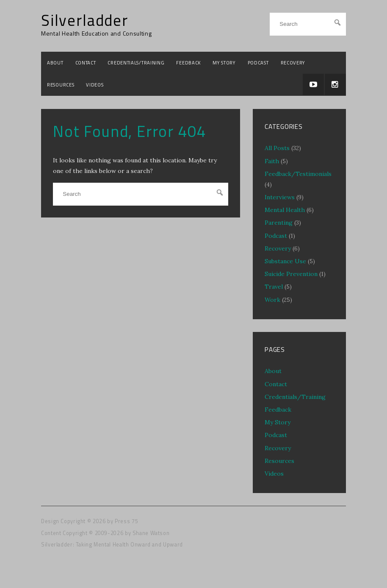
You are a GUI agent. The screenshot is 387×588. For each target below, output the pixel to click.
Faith (272, 161)
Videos (95, 85)
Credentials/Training (136, 63)
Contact (86, 63)
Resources (61, 85)
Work (272, 300)
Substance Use (285, 261)
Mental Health (285, 210)
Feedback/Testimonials (298, 174)
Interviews (280, 197)
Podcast (258, 63)
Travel (274, 287)
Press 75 (126, 521)
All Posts (277, 148)
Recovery (293, 63)
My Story (224, 63)
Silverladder (85, 20)
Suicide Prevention (291, 274)
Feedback (188, 63)
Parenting (279, 223)
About (55, 63)
